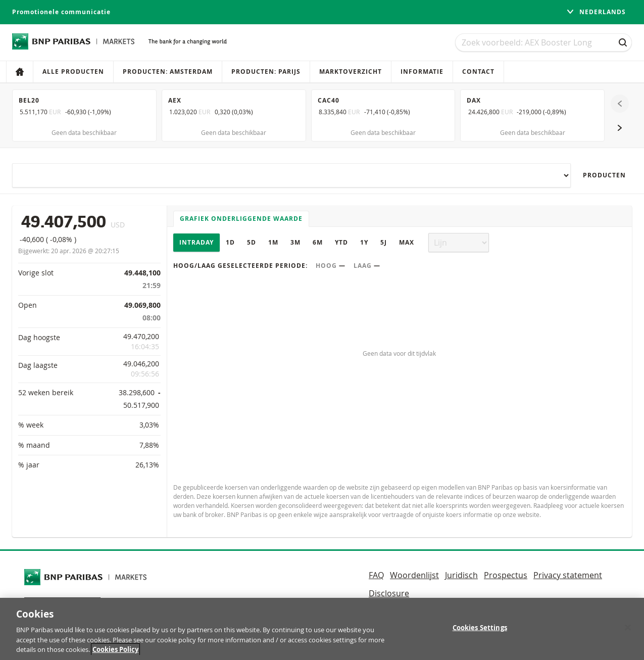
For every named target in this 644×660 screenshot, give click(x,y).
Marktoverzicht (351, 72)
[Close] (628, 633)
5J (384, 242)
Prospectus (506, 575)
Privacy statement (568, 575)
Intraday (196, 242)
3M (295, 242)
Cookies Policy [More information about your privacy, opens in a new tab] (115, 655)
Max (407, 242)
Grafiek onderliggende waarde (241, 219)
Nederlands (596, 12)
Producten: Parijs (266, 72)
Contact (478, 72)
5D (252, 242)
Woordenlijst (414, 575)
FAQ (376, 575)
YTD (341, 242)
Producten (604, 175)
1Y (364, 242)
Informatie (422, 72)
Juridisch (461, 575)
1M (273, 242)
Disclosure (389, 593)
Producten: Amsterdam (168, 72)
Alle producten (73, 72)
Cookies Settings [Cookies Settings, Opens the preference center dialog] (480, 633)
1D (230, 242)
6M (318, 242)
